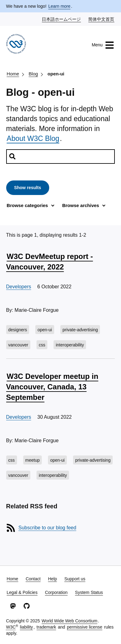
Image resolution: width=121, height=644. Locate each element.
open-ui (56, 74)
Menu (103, 45)
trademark (46, 627)
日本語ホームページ (62, 19)
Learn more (59, 6)
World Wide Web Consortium (70, 621)
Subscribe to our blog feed (48, 528)
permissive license (84, 627)
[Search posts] (61, 157)
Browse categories (27, 205)
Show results (28, 188)
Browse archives (81, 205)
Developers (19, 287)
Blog (33, 74)
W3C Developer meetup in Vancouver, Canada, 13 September (52, 387)
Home (13, 74)
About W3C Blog (33, 138)
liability (26, 627)
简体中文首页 (102, 19)
